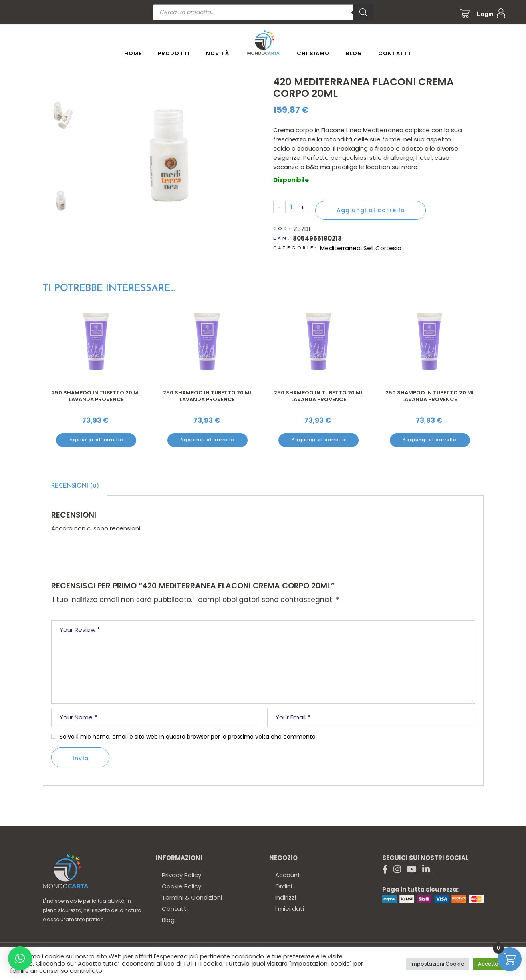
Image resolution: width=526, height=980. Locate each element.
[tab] (75, 485)
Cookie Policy (181, 886)
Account (288, 875)
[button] (20, 958)
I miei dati (290, 909)
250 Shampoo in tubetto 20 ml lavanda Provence (96, 396)
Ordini (284, 886)
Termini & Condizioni (192, 897)
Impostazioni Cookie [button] (437, 964)
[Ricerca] (363, 12)
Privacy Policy (181, 875)
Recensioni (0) (75, 486)
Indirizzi (286, 897)
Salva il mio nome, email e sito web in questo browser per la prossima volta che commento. (188, 737)
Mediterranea (340, 248)
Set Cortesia (382, 248)
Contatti (175, 909)
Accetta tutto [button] (495, 964)
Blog (168, 920)
